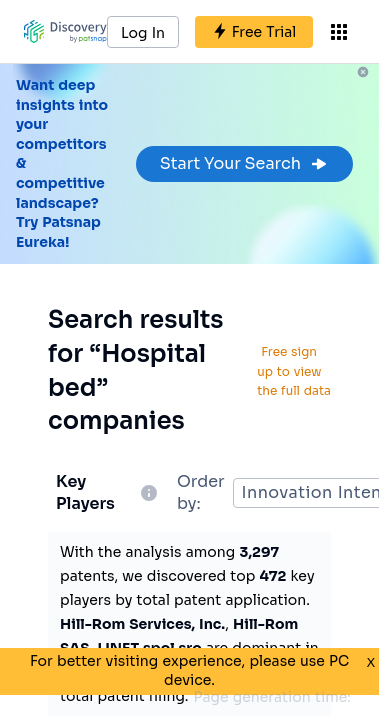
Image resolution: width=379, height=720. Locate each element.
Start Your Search (244, 163)
